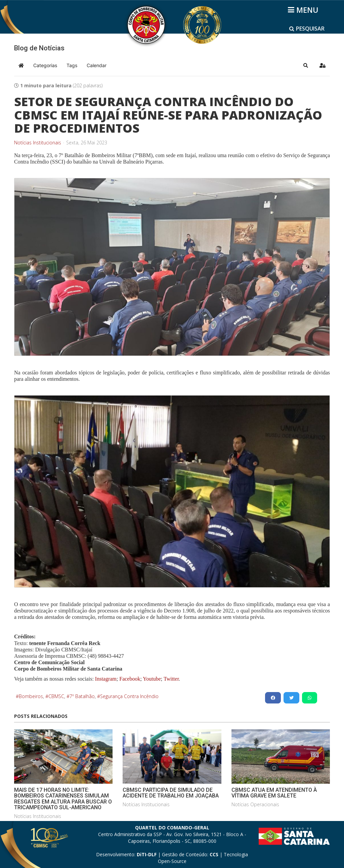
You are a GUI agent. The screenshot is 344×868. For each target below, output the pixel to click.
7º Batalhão (82, 696)
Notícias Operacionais (255, 804)
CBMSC (56, 696)
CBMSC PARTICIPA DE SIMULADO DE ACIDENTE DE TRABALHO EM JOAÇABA (171, 793)
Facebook (130, 679)
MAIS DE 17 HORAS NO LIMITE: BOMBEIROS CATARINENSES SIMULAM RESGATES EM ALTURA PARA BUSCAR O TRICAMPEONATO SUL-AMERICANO (63, 799)
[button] (306, 65)
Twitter (171, 679)
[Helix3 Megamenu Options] (304, 10)
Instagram (106, 679)
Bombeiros (31, 696)
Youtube (151, 679)
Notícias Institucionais (38, 143)
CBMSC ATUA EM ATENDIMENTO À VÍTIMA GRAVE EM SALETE (274, 793)
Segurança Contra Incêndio (129, 696)
